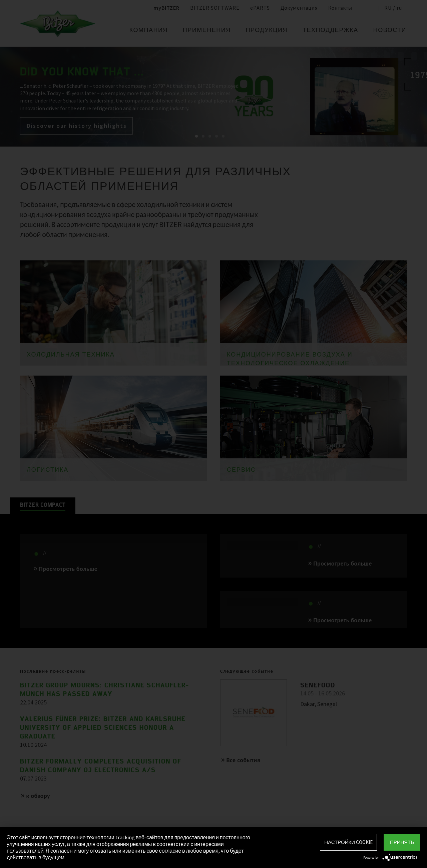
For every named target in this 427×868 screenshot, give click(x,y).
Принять (402, 842)
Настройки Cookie (348, 842)
